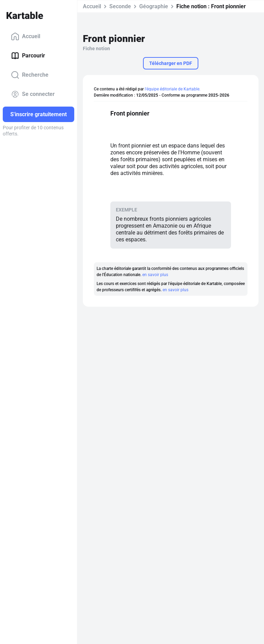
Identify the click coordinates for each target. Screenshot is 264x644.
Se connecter (33, 94)
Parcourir (28, 56)
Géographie (154, 6)
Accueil (26, 36)
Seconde (120, 6)
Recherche (30, 75)
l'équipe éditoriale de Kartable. (173, 89)
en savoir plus (155, 275)
